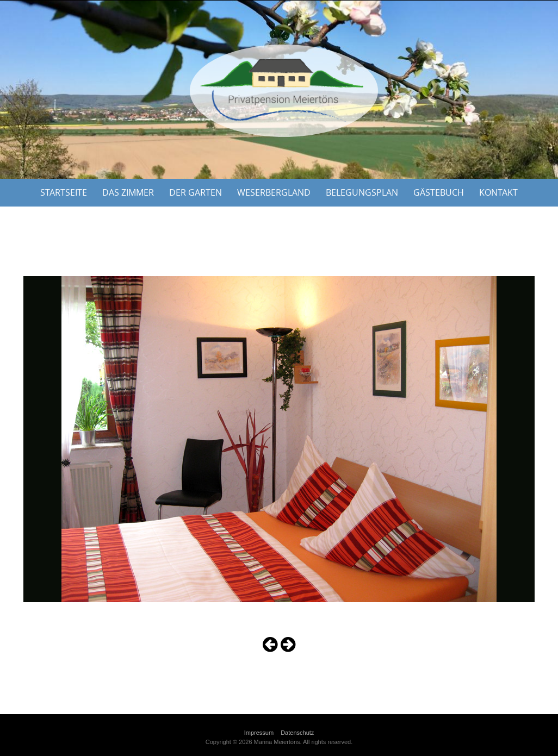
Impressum (259, 733)
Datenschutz (297, 733)
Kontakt (498, 192)
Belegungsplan (362, 192)
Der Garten (196, 192)
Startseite (64, 192)
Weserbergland (274, 192)
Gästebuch (439, 192)
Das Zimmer (128, 192)
